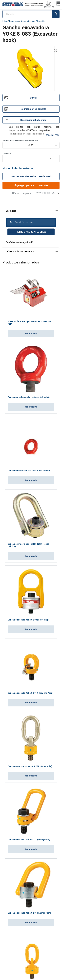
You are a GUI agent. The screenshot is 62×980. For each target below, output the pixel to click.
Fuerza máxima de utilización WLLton (20, 129)
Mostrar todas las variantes (18, 157)
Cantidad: (31, 146)
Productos (14, 21)
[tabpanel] (31, 215)
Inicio (5, 21)
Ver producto (31, 322)
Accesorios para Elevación (33, 21)
